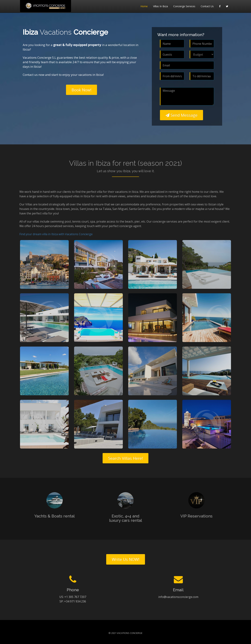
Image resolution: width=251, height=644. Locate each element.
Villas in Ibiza (160, 6)
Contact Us (207, 6)
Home (144, 6)
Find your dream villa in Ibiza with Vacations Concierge (54, 234)
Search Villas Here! (125, 458)
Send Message (181, 115)
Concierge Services (184, 6)
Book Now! (82, 90)
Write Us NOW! (126, 559)
